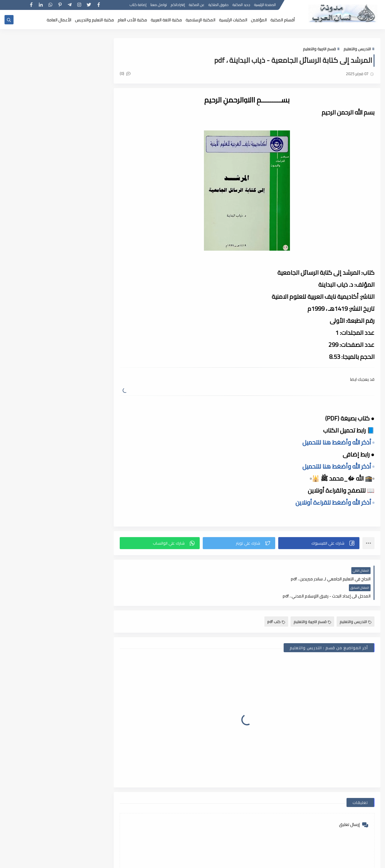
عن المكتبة (197, 5)
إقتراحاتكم (178, 5)
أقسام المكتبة (283, 20)
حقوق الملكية (219, 5)
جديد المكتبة (241, 5)
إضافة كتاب (138, 5)
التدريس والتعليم (357, 49)
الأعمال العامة (59, 20)
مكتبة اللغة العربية (166, 20)
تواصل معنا (159, 5)
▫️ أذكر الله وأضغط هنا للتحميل (338, 442)
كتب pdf (276, 604)
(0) (126, 73)
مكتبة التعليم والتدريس (94, 20)
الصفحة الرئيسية (265, 5)
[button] (319, 543)
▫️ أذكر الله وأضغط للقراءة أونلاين (335, 502)
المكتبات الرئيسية (233, 20)
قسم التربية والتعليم (319, 49)
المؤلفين (259, 20)
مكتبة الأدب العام (132, 20)
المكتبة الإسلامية (200, 20)
